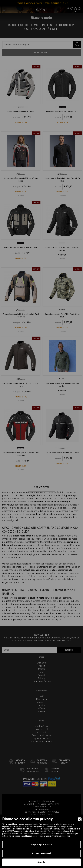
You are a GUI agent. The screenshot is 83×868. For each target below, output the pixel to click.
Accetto (41, 862)
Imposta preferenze (41, 845)
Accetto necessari (41, 853)
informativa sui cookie (61, 836)
